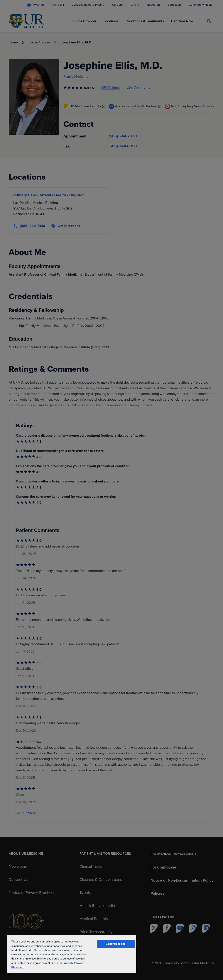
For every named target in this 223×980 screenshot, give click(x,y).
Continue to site (116, 944)
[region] (72, 954)
